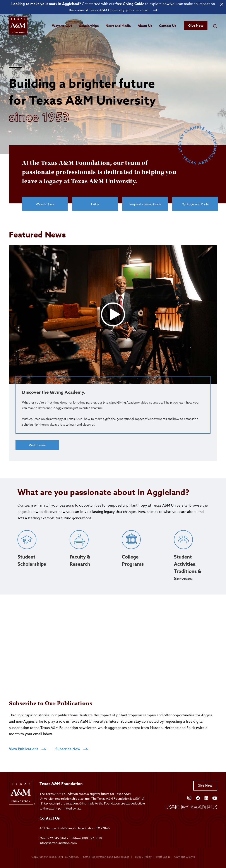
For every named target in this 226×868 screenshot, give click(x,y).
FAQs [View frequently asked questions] (95, 203)
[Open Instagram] (189, 798)
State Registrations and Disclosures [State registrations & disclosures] (106, 857)
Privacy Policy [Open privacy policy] (143, 857)
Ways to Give (62, 26)
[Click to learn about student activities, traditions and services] (191, 558)
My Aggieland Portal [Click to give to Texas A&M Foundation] (195, 203)
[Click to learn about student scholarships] (35, 558)
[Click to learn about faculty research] (87, 558)
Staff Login (163, 857)
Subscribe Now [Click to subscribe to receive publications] (72, 749)
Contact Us (168, 26)
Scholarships (89, 26)
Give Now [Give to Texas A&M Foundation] (205, 786)
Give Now (196, 26)
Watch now (38, 445)
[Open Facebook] (198, 798)
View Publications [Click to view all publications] (27, 749)
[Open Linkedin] (206, 798)
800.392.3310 (92, 838)
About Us (145, 26)
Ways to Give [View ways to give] (45, 203)
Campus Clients (185, 857)
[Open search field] (215, 26)
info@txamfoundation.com (58, 843)
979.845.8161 (57, 838)
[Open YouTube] (215, 798)
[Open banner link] (113, 7)
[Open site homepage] (19, 26)
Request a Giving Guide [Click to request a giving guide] (145, 203)
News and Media (118, 26)
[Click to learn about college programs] (139, 558)
